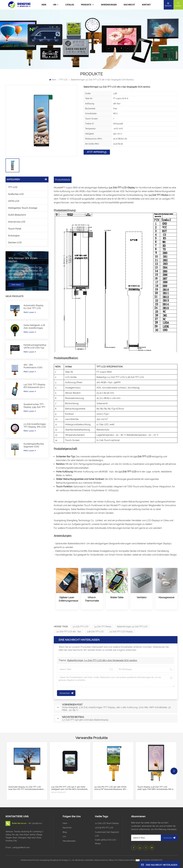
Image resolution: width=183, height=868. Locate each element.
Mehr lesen (30, 312)
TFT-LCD (63, 80)
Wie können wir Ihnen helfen (23, 260)
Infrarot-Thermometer (92, 599)
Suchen (178, 6)
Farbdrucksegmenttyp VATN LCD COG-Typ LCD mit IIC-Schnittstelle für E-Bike (35, 346)
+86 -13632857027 (35, 823)
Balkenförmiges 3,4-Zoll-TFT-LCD (132, 627)
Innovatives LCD (17, 222)
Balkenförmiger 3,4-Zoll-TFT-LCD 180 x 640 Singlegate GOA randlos (102, 660)
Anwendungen (109, 5)
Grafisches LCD (16, 194)
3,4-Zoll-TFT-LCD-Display (121, 632)
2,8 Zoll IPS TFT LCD (104, 828)
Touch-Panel (15, 229)
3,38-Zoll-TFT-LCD (95, 632)
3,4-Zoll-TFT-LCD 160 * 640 (69, 632)
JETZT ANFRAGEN (95, 152)
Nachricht (129, 5)
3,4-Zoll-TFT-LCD (80, 627)
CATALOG (70, 5)
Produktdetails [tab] (63, 180)
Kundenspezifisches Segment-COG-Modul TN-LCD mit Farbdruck (34, 445)
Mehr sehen (16, 285)
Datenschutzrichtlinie (127, 860)
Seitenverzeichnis (101, 860)
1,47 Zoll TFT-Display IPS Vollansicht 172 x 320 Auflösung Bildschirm (34, 386)
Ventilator (142, 597)
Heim (44, 5)
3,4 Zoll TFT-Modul (103, 627)
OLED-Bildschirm (17, 215)
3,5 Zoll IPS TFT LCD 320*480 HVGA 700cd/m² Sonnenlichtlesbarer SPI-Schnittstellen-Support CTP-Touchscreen (113, 788)
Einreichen (169, 838)
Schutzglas (14, 236)
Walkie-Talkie (117, 597)
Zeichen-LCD (15, 242)
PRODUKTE (86, 5)
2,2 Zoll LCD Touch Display (107, 823)
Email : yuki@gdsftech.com (18, 847)
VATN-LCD (14, 201)
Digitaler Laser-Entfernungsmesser (67, 599)
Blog (65, 832)
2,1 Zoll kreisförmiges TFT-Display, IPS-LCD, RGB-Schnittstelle (35, 425)
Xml (116, 860)
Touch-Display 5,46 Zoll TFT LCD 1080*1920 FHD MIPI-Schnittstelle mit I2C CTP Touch (156, 788)
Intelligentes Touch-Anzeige (23, 208)
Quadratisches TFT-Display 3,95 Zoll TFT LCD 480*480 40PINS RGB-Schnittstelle (34, 406)
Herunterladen (69, 841)
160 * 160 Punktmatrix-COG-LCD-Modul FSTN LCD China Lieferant (34, 366)
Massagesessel (166, 597)
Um (55, 5)
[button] (174, 771)
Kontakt (146, 5)
